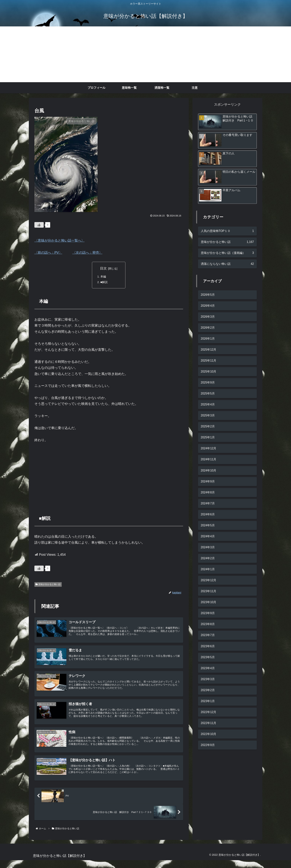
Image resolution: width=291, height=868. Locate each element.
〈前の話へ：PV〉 (48, 253)
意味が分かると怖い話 (48, 585)
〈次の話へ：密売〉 (87, 253)
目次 (103, 268)
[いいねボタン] (39, 225)
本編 (104, 277)
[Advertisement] (146, 54)
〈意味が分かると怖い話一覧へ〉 (60, 240)
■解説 (104, 283)
